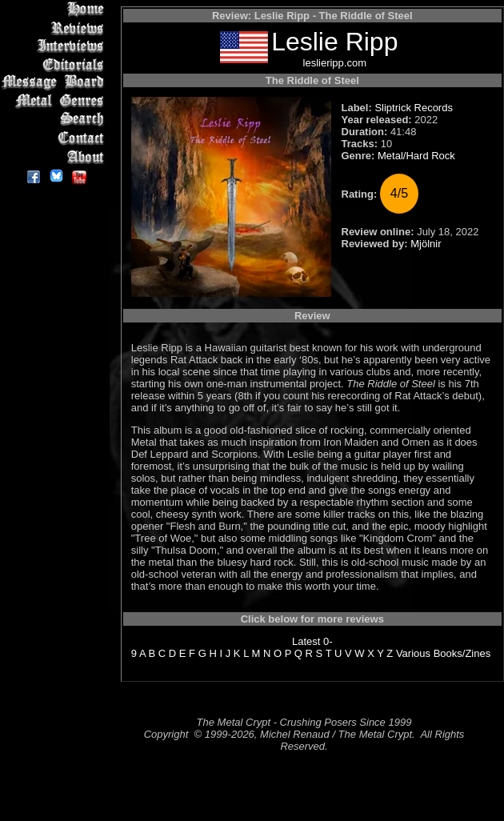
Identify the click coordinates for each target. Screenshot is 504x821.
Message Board (56, 83)
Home (56, 9)
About (56, 156)
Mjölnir (426, 244)
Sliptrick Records (414, 108)
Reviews (56, 28)
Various (413, 653)
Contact (56, 138)
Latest (306, 641)
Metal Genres (56, 101)
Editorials (56, 64)
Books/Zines (462, 653)
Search (56, 120)
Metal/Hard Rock (416, 156)
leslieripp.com (335, 63)
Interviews (56, 46)
